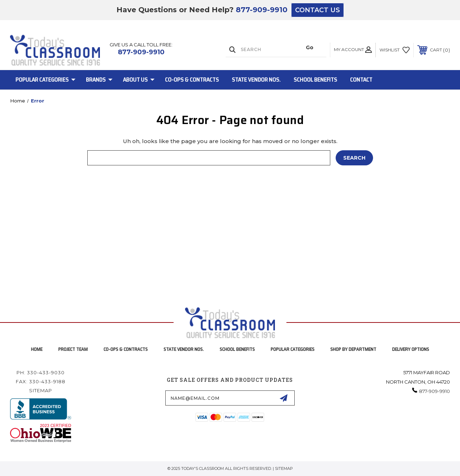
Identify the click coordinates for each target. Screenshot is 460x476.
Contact (361, 80)
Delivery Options (411, 349)
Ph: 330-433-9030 (41, 372)
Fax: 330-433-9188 (41, 381)
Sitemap (41, 390)
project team (73, 349)
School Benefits (315, 80)
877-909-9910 (262, 10)
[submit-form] (284, 398)
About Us (139, 80)
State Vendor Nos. (256, 80)
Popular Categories (45, 80)
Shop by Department (353, 349)
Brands (99, 80)
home (37, 349)
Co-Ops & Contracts (192, 80)
